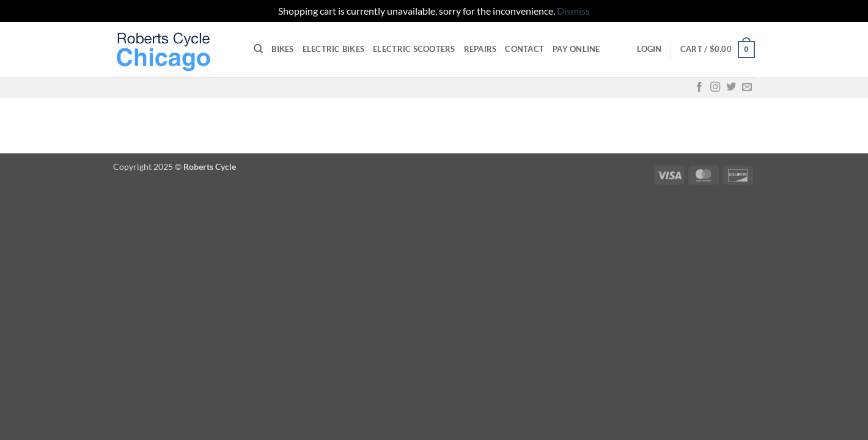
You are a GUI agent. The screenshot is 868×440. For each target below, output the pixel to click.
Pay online (576, 49)
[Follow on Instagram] (715, 87)
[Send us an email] (747, 87)
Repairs (480, 49)
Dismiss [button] (573, 11)
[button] (649, 49)
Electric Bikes (334, 49)
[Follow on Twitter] (731, 87)
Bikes (282, 49)
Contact (524, 49)
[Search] (258, 49)
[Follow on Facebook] (699, 87)
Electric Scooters (414, 49)
